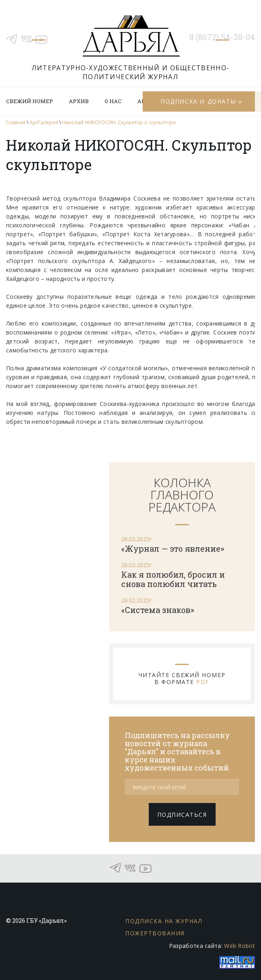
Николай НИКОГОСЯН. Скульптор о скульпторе (119, 122)
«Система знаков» (158, 610)
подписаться (182, 815)
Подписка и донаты (198, 101)
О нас (113, 101)
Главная (16, 122)
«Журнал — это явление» (173, 548)
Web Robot (240, 946)
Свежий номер (30, 101)
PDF (203, 682)
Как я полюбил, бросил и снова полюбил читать (173, 579)
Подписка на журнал (164, 921)
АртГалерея (44, 122)
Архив (79, 101)
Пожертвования (155, 933)
